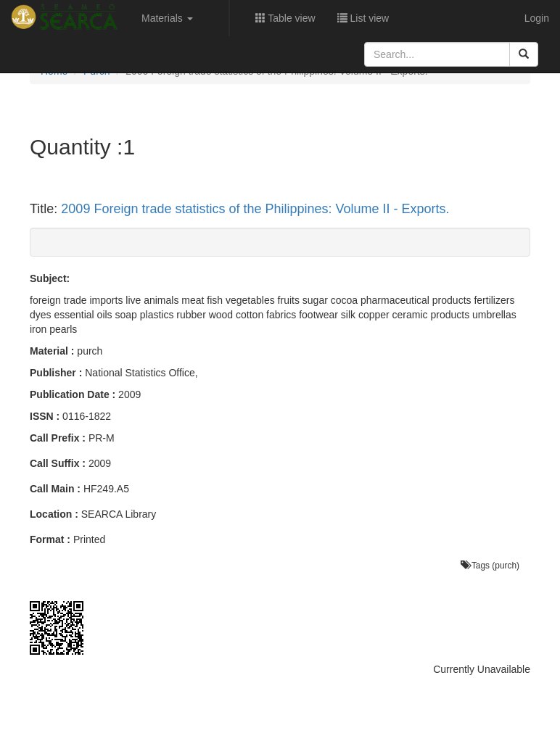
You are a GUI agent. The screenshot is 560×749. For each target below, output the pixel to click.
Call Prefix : (58, 438)
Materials (167, 18)
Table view (285, 18)
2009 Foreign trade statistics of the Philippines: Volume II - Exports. (255, 209)
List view (363, 18)
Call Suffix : (58, 463)
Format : (50, 539)
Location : (54, 514)
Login (537, 18)
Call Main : (55, 489)
